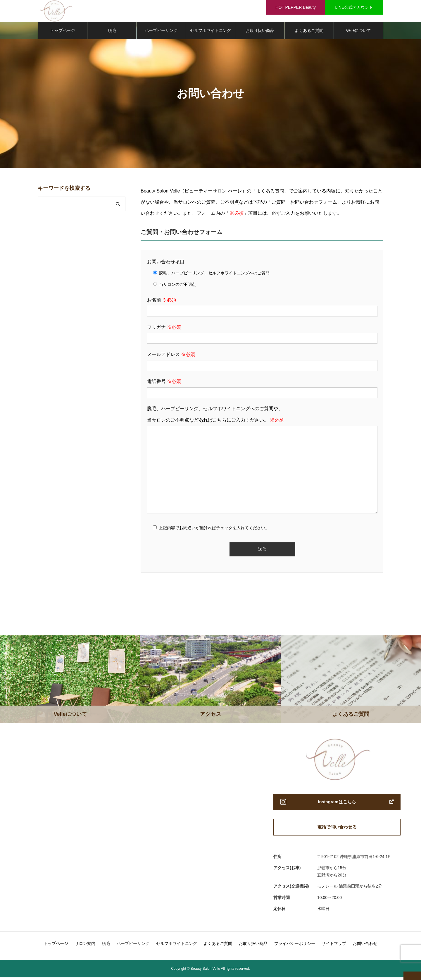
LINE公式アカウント (354, 7)
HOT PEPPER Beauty (295, 7)
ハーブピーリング (161, 32)
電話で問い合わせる (337, 829)
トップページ (63, 32)
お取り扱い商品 (260, 32)
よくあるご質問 (309, 32)
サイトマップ (334, 946)
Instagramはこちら (337, 804)
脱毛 (112, 32)
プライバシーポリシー (295, 946)
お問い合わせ (365, 946)
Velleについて (358, 32)
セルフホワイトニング (210, 32)
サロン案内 (85, 946)
